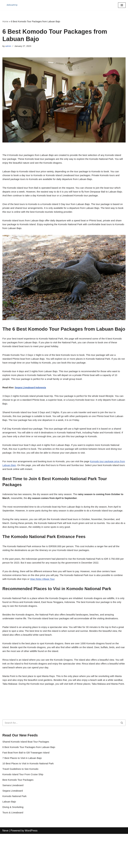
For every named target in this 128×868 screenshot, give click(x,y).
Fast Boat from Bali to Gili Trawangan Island (27, 784)
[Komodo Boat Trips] (12, 5)
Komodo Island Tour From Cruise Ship (24, 807)
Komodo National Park (15, 829)
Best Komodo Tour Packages (19, 812)
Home (5, 21)
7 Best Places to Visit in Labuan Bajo (23, 789)
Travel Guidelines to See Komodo (22, 801)
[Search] (60, 753)
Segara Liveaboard (13, 824)
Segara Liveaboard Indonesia (30, 394)
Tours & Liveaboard (13, 846)
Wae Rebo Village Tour (55, 597)
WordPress (31, 865)
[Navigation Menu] (122, 5)
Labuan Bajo (10, 835)
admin (9, 46)
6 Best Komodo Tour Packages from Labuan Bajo (31, 778)
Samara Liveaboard (14, 818)
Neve (5, 865)
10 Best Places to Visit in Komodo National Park (30, 795)
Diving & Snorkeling (14, 841)
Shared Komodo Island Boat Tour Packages (27, 772)
